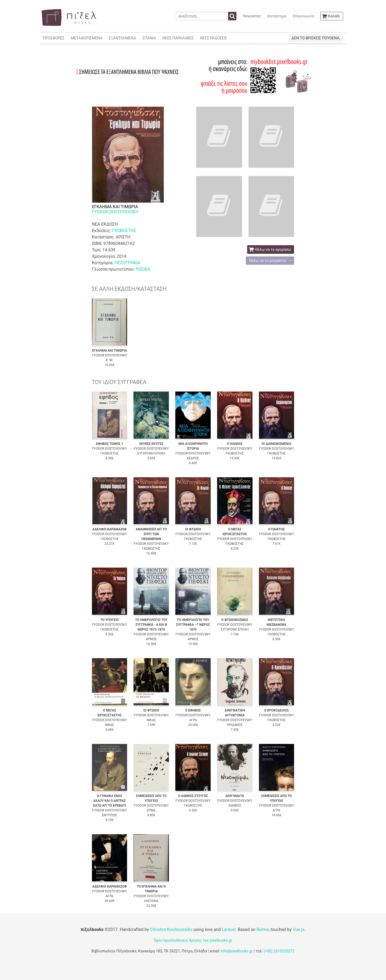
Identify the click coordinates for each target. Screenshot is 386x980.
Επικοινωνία (303, 16)
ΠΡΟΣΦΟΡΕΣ (54, 38)
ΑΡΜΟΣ (151, 639)
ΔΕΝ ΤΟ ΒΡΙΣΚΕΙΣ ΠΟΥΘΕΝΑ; (316, 38)
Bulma (263, 929)
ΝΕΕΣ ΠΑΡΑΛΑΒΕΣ (178, 38)
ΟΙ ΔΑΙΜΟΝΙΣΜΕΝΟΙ (276, 444)
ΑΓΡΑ (193, 720)
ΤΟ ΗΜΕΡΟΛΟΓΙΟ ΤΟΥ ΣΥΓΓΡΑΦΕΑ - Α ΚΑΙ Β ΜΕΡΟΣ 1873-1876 (151, 625)
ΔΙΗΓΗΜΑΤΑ (235, 796)
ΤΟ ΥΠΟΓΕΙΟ (110, 620)
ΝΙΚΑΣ (109, 725)
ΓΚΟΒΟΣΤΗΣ (124, 231)
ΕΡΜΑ (151, 810)
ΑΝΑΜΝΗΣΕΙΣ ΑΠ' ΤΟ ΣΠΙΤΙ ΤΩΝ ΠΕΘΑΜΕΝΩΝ (151, 534)
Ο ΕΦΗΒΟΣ (193, 710)
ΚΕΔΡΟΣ (193, 458)
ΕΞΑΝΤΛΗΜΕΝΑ (122, 38)
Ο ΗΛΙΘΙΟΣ (235, 444)
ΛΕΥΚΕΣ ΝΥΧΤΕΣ (151, 444)
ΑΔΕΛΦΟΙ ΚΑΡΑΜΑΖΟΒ (110, 529)
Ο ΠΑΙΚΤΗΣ (277, 529)
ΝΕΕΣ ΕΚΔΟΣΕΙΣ (214, 38)
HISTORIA (151, 901)
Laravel (229, 929)
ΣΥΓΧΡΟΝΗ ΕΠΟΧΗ (151, 453)
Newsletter (252, 16)
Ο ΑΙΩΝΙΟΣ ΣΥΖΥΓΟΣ (193, 796)
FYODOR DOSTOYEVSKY (115, 212)
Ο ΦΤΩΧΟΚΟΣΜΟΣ (235, 620)
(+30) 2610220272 (279, 951)
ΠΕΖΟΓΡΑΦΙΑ (127, 263)
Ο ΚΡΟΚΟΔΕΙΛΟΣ (276, 710)
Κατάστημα (277, 16)
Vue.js (299, 929)
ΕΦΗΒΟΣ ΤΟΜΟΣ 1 (110, 444)
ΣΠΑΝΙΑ (149, 38)
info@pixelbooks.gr (237, 951)
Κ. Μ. (110, 360)
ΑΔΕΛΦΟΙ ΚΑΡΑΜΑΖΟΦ (110, 886)
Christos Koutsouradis (171, 929)
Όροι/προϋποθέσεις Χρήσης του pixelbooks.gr (193, 940)
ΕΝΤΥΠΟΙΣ (110, 815)
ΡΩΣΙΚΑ (143, 269)
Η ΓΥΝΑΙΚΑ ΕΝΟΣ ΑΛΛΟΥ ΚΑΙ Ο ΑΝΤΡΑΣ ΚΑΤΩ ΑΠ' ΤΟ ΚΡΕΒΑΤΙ (110, 801)
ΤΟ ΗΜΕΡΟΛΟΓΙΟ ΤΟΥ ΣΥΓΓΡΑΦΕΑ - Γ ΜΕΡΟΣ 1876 (193, 625)
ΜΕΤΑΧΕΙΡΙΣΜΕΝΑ (87, 38)
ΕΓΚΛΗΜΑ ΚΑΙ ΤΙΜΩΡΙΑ (109, 351)
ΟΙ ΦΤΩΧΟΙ (193, 529)
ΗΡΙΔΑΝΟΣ (235, 725)
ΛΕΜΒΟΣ (235, 806)
